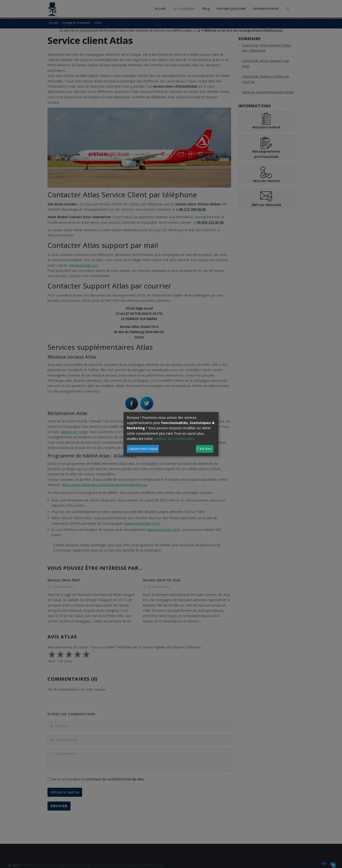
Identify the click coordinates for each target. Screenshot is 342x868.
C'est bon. (204, 449)
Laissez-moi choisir (143, 449)
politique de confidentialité (174, 439)
